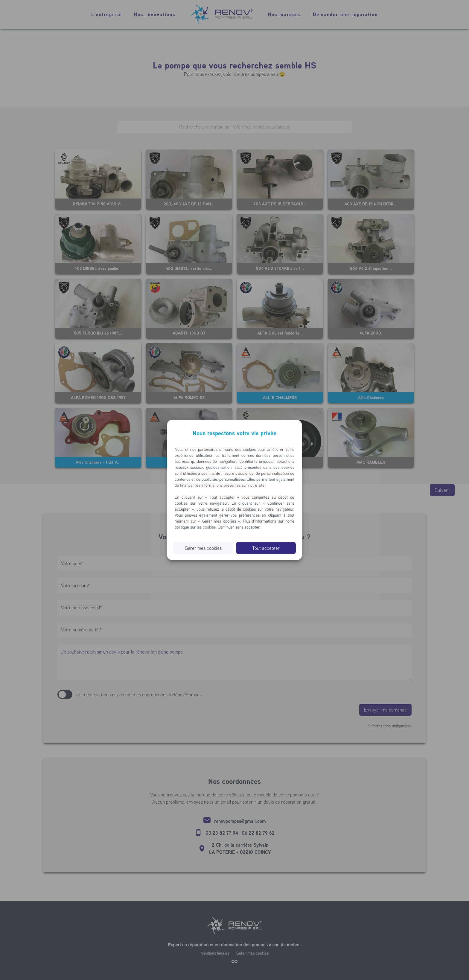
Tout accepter (266, 548)
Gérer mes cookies (203, 548)
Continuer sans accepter (239, 527)
